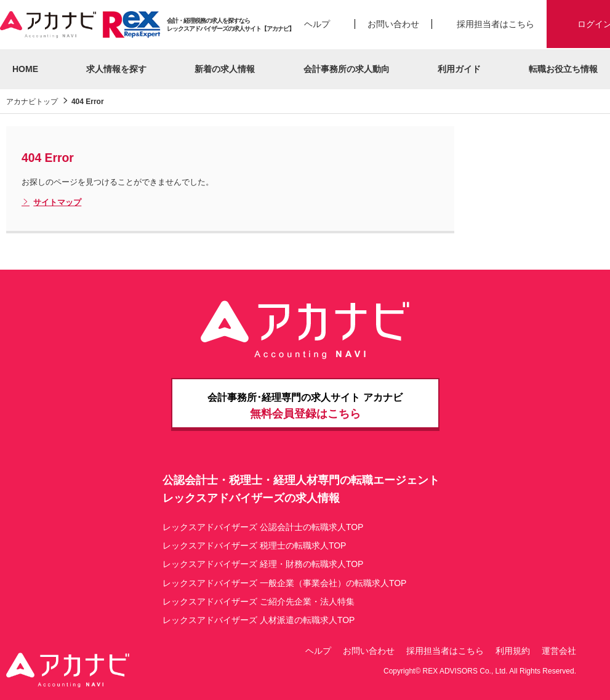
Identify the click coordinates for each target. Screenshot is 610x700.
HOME (25, 69)
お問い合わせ (393, 24)
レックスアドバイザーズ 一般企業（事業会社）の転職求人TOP (284, 583)
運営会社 (559, 651)
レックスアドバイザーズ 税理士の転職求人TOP (254, 545)
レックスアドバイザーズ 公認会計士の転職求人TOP (263, 527)
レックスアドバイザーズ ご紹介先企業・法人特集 (259, 601)
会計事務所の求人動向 (347, 69)
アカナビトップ (32, 102)
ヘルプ (317, 24)
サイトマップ (51, 203)
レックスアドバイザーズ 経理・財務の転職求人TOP (263, 564)
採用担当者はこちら (496, 24)
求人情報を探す (116, 69)
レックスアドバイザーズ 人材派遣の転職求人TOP (259, 620)
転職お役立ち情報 (563, 69)
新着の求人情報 (225, 69)
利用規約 (513, 651)
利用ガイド (459, 69)
